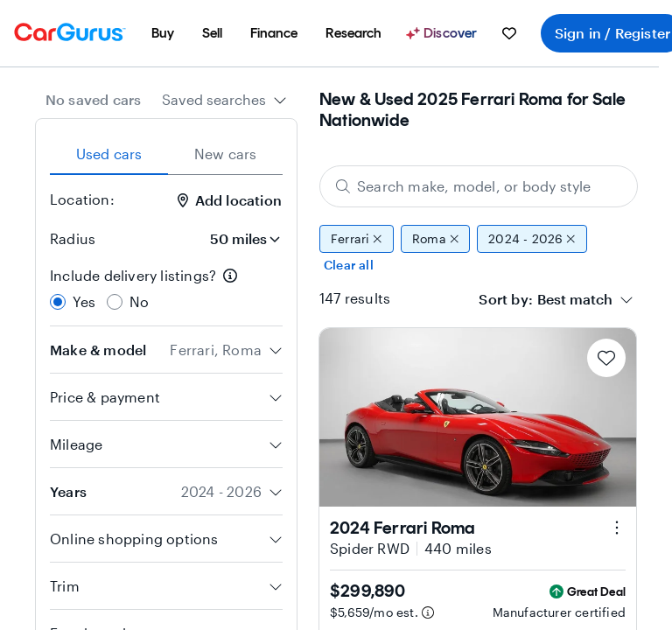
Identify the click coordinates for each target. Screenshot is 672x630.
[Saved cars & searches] (509, 33)
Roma (435, 239)
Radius (73, 238)
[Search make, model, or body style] (479, 186)
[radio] (58, 302)
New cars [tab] (226, 154)
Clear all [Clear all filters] (349, 265)
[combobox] (224, 100)
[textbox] (575, 299)
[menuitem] (163, 33)
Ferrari (357, 239)
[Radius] (240, 239)
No (139, 301)
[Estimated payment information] (428, 612)
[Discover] (444, 33)
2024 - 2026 (532, 239)
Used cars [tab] (109, 154)
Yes (84, 301)
